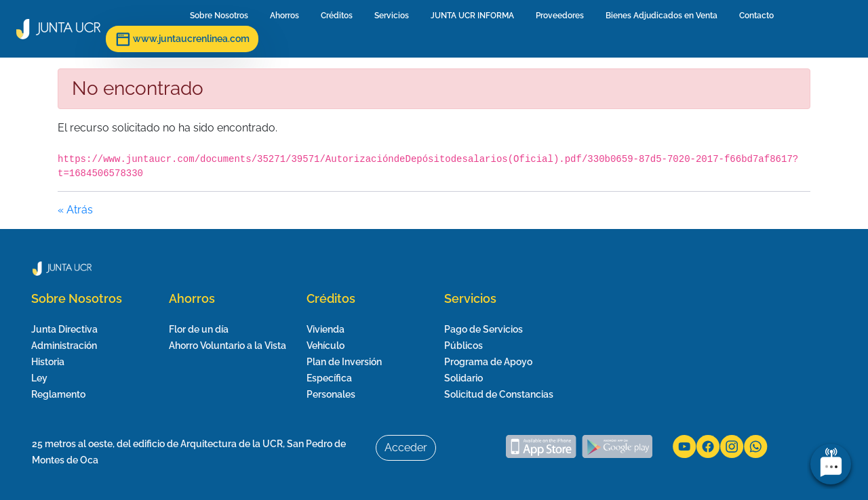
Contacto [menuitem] (759, 16)
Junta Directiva (64, 329)
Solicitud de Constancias (499, 394)
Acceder (406, 447)
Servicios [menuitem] (394, 16)
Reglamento (58, 394)
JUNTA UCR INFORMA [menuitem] (475, 16)
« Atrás (75, 210)
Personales (331, 394)
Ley (39, 378)
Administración (64, 346)
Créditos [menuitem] (339, 16)
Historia (48, 362)
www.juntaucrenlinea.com (182, 39)
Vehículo (325, 346)
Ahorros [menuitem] (287, 16)
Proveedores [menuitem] (563, 16)
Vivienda (325, 329)
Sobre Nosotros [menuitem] (222, 16)
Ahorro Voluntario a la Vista (228, 346)
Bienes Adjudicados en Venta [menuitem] (664, 16)
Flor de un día (199, 329)
